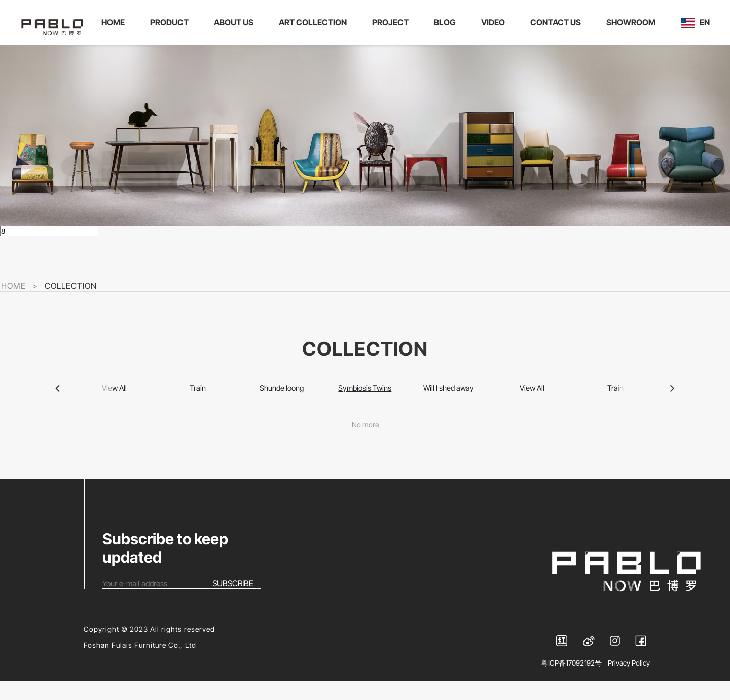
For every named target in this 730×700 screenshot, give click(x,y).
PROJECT (393, 23)
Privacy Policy (629, 681)
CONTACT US (558, 23)
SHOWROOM (633, 23)
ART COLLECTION (315, 23)
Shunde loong (281, 401)
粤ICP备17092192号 (571, 681)
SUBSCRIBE (233, 602)
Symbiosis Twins (365, 401)
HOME (116, 23)
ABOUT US (236, 23)
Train (198, 401)
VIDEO (496, 23)
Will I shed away (449, 401)
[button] (58, 401)
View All (114, 401)
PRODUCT (172, 23)
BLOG (447, 23)
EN (118, 48)
